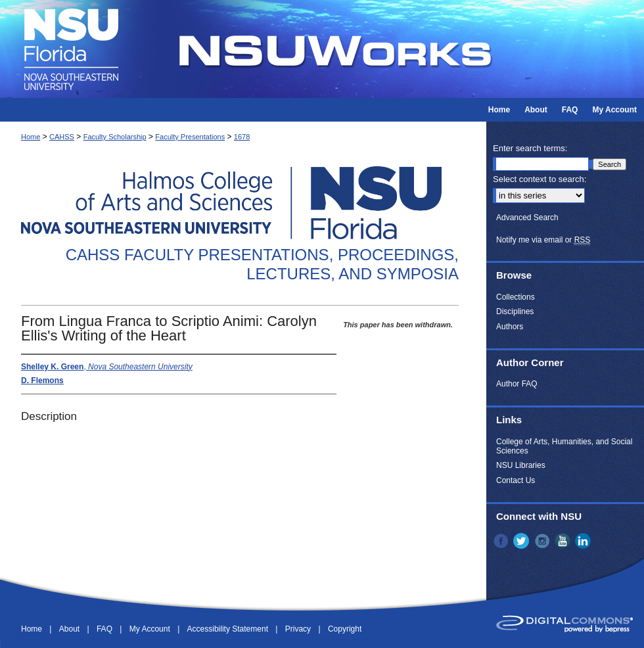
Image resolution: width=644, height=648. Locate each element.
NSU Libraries (521, 465)
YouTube (564, 541)
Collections (516, 297)
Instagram (543, 541)
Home (31, 137)
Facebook (502, 541)
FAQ (105, 629)
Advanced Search (527, 218)
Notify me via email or (543, 240)
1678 (242, 137)
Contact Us (516, 480)
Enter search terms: (530, 148)
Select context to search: (540, 179)
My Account (151, 629)
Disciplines (515, 312)
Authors (510, 327)
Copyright (345, 629)
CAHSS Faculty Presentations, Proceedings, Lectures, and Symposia (262, 264)
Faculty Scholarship (115, 137)
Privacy (299, 629)
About (71, 629)
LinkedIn (584, 541)
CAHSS (62, 137)
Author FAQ (517, 384)
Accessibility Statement (229, 629)
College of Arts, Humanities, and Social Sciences (564, 446)
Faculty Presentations (190, 137)
